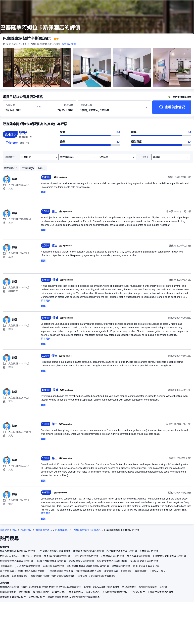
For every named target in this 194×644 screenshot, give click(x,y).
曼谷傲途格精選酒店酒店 (115, 592)
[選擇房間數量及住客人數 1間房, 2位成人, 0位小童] (114, 109)
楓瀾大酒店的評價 (9, 587)
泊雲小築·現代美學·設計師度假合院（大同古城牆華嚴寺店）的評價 (56, 587)
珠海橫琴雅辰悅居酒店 (61, 571)
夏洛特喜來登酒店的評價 (81, 561)
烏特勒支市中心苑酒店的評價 (112, 561)
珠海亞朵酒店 (59, 592)
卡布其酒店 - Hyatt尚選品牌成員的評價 (20, 566)
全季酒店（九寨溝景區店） (14, 576)
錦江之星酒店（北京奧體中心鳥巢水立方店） (23, 571)
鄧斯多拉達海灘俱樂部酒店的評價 (18, 551)
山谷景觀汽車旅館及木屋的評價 (54, 551)
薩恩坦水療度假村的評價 (57, 556)
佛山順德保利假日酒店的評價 (15, 592)
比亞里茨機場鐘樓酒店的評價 (51, 561)
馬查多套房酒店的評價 (139, 556)
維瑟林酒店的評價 (121, 566)
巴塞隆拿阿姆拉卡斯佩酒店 (87, 530)
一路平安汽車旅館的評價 (85, 556)
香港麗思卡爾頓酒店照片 (13, 597)
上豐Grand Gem (158, 571)
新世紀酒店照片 (37, 597)
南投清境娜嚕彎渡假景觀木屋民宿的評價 (88, 566)
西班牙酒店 (26, 530)
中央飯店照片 (138, 592)
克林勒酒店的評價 (149, 551)
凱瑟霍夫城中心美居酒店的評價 (16, 561)
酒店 (15, 530)
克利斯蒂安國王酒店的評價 (144, 561)
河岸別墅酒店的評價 (54, 566)
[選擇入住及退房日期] (19, 107)
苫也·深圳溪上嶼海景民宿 (146, 566)
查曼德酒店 (141, 571)
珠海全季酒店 (93, 592)
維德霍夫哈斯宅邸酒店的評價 (88, 551)
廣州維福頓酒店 (41, 592)
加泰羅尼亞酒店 (44, 530)
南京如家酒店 (76, 592)
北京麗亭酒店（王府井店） (118, 571)
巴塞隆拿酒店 (62, 530)
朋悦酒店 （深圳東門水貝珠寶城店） (97, 576)
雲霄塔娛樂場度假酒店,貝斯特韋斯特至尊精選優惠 (74, 597)
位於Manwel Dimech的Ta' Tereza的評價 (21, 556)
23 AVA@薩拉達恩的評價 (106, 587)
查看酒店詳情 (69, 44)
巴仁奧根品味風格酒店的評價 (122, 551)
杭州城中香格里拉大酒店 (88, 571)
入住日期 (10, 105)
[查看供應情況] (172, 107)
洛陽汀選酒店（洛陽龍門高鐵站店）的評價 (144, 587)
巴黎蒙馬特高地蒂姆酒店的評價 (169, 556)
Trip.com (5, 530)
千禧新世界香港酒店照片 (160, 592)
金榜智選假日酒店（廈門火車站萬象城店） (53, 576)
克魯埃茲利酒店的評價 (113, 556)
